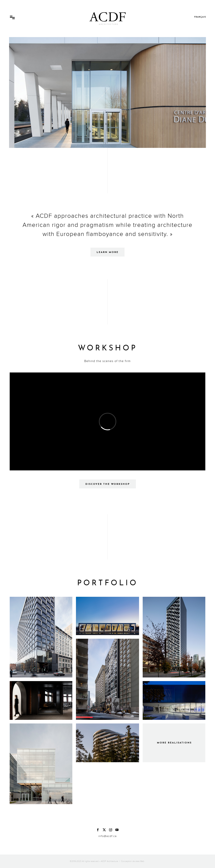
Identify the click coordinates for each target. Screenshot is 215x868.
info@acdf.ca (107, 836)
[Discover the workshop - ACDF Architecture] (108, 484)
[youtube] (117, 830)
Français (200, 17)
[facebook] (98, 830)
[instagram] (111, 830)
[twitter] (104, 830)
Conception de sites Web (133, 861)
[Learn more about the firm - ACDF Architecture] (107, 252)
